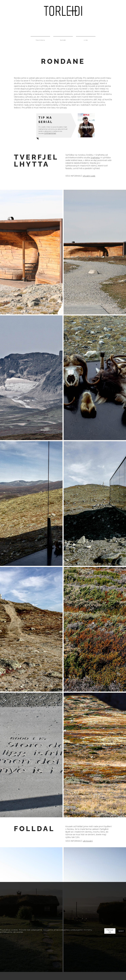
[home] (63, 11)
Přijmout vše (110, 931)
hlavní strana (40, 40)
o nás (86, 40)
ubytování (88, 841)
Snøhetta (95, 158)
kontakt (63, 40)
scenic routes (92, 83)
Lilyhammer (50, 133)
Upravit (121, 931)
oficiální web (89, 176)
